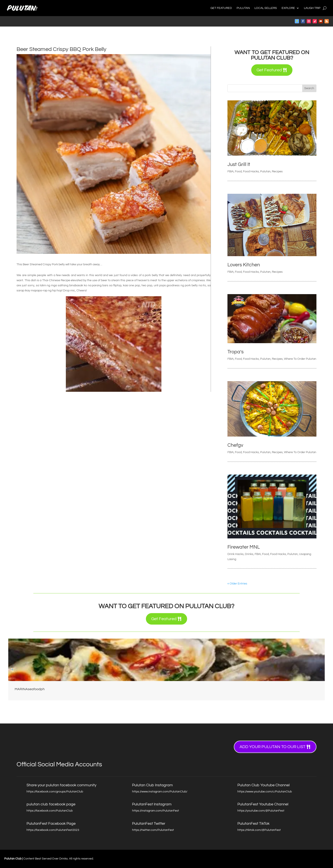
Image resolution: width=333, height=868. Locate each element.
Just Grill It (239, 164)
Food (238, 171)
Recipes (277, 171)
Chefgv (235, 445)
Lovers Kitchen (244, 265)
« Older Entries (237, 584)
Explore (288, 8)
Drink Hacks (236, 554)
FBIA (231, 171)
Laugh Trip (312, 8)
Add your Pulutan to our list (272, 747)
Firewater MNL (244, 547)
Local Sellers (266, 8)
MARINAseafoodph (30, 689)
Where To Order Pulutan (300, 359)
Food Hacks (251, 171)
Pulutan (243, 8)
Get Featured (221, 8)
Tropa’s (236, 352)
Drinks (249, 554)
